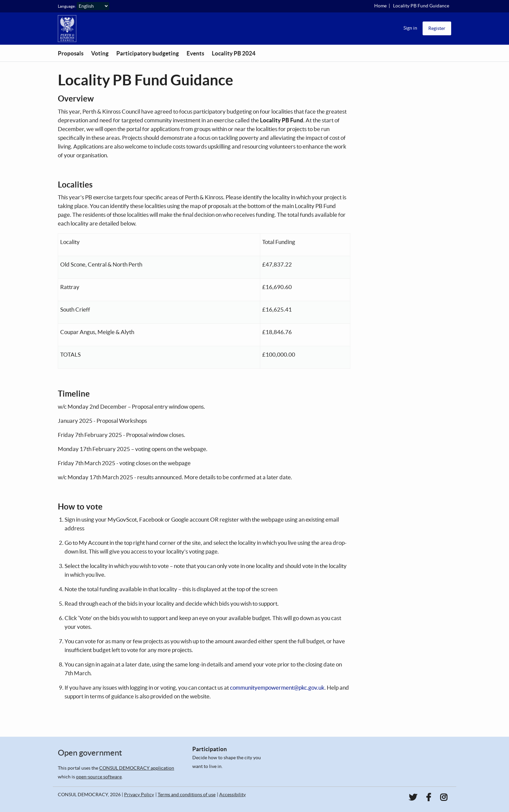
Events (195, 53)
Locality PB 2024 (234, 53)
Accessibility (232, 795)
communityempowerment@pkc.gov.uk (277, 687)
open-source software (99, 777)
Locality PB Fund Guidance (421, 6)
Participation (210, 749)
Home (380, 6)
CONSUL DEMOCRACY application (137, 768)
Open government (90, 753)
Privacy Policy (139, 795)
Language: (67, 6)
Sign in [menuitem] (410, 28)
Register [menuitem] (437, 28)
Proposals (71, 53)
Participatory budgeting (148, 53)
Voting (100, 53)
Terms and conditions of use (187, 795)
